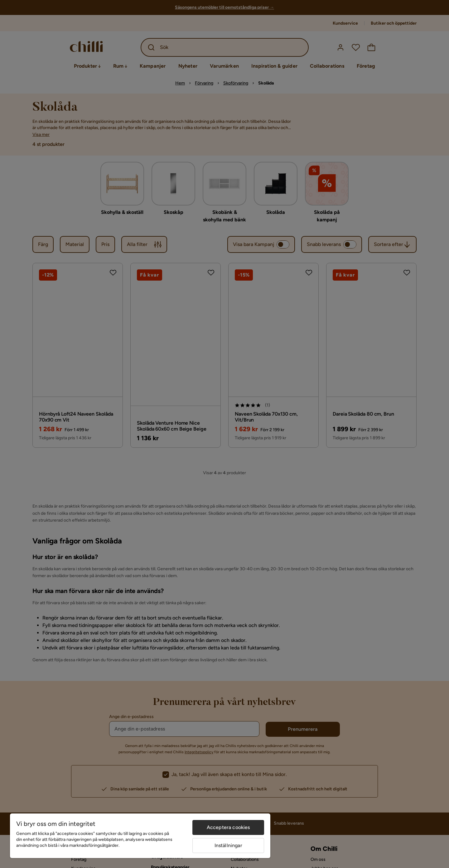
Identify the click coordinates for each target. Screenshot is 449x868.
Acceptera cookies (228, 827)
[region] (140, 836)
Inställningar (228, 845)
